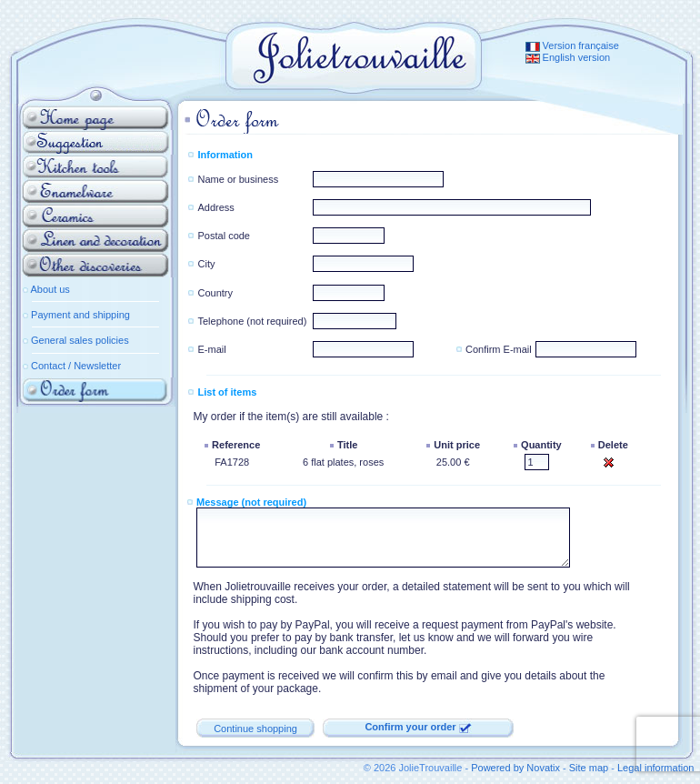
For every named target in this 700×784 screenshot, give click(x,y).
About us (50, 289)
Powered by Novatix (515, 768)
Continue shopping (255, 729)
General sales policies (80, 340)
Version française (572, 45)
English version (568, 57)
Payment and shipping (80, 315)
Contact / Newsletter (76, 366)
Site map (589, 768)
